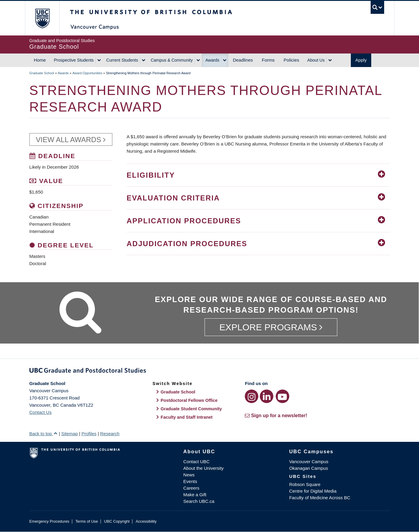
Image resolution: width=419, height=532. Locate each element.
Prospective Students (74, 60)
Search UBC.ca (199, 501)
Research (110, 434)
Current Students (122, 60)
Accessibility (146, 521)
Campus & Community (172, 60)
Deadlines (243, 60)
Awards (212, 60)
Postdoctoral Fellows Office (189, 400)
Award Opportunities (87, 73)
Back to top (44, 434)
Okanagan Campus (309, 468)
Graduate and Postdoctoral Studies (210, 371)
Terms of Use (87, 521)
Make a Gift (195, 495)
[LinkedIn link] (267, 396)
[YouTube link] (282, 396)
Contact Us (41, 412)
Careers (191, 488)
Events (190, 481)
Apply (361, 60)
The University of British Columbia (42, 18)
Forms (268, 60)
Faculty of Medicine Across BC (320, 498)
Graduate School (42, 73)
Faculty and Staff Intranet (187, 417)
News (189, 475)
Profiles (89, 434)
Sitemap (70, 434)
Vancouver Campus (309, 462)
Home (40, 60)
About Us (316, 60)
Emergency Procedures (49, 521)
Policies (291, 60)
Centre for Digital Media (313, 491)
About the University (203, 468)
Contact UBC (196, 462)
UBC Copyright (117, 521)
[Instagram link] (252, 396)
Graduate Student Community (191, 409)
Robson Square (305, 484)
